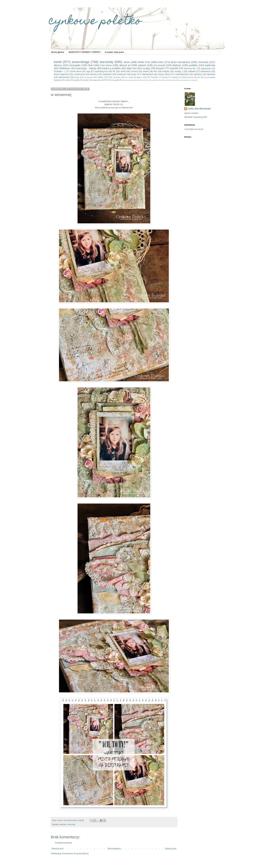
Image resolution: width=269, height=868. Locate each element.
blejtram (177, 65)
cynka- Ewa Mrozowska (199, 109)
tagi (88, 71)
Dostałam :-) (60, 71)
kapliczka (210, 65)
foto (155, 71)
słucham (94, 74)
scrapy (146, 68)
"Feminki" (154, 77)
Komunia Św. (190, 68)
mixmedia (203, 62)
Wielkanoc (65, 68)
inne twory (106, 65)
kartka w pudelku (112, 68)
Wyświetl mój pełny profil (195, 117)
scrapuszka (96, 80)
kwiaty (86, 80)
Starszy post (171, 849)
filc (114, 71)
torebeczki (121, 74)
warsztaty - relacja (86, 68)
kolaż (161, 62)
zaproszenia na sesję (188, 80)
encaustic (115, 80)
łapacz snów (142, 77)
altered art (125, 65)
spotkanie (107, 74)
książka (166, 71)
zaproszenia (64, 77)
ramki (123, 71)
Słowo (127, 62)
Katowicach (127, 108)
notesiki (174, 68)
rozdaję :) (179, 71)
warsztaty (106, 62)
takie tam (132, 68)
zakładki (192, 71)
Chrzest (134, 71)
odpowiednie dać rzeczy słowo (156, 74)
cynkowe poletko (95, 22)
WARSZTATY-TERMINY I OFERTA (85, 52)
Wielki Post (144, 62)
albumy (58, 65)
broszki (160, 68)
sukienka (175, 77)
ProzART (143, 80)
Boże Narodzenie (181, 62)
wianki (146, 71)
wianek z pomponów (130, 80)
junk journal (173, 80)
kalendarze (206, 71)
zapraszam (206, 68)
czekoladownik (182, 74)
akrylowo (198, 74)
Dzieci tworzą (188, 77)
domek (165, 77)
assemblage (81, 62)
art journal (159, 65)
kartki (58, 62)
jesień (134, 74)
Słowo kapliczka (61, 74)
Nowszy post (57, 849)
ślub (90, 65)
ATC (106, 80)
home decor (76, 71)
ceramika (117, 77)
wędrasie (211, 74)
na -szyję (129, 77)
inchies (163, 80)
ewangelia (75, 65)
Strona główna (58, 52)
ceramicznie (79, 74)
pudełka (193, 65)
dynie (77, 77)
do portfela (153, 80)
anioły (68, 80)
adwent (142, 65)
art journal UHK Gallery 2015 (96, 77)
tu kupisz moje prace (114, 52)
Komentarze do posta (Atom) (75, 854)
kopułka (77, 80)
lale (199, 77)
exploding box (101, 71)
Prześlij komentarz (63, 843)
